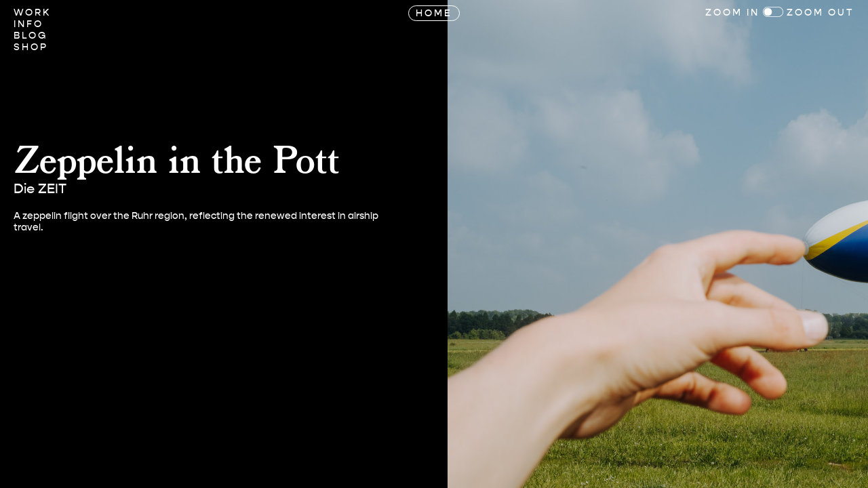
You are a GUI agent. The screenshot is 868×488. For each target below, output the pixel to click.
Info (28, 24)
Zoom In (732, 13)
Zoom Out (821, 13)
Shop (31, 47)
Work (32, 13)
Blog (31, 36)
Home (434, 13)
